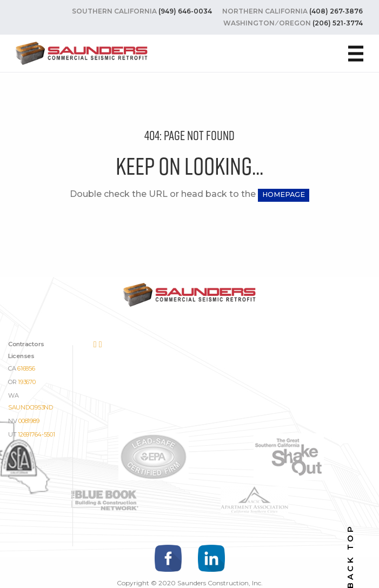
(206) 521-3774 (338, 23)
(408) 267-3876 (336, 11)
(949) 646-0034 (185, 11)
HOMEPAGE (284, 194)
